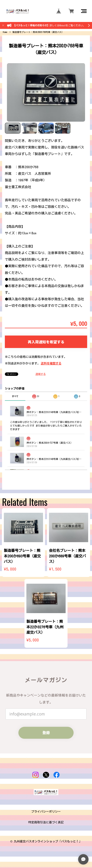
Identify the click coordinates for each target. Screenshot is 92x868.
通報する (41, 374)
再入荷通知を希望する (46, 342)
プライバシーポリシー (46, 812)
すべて (15, 396)
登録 (46, 733)
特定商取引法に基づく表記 (46, 822)
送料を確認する (51, 363)
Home (5, 32)
